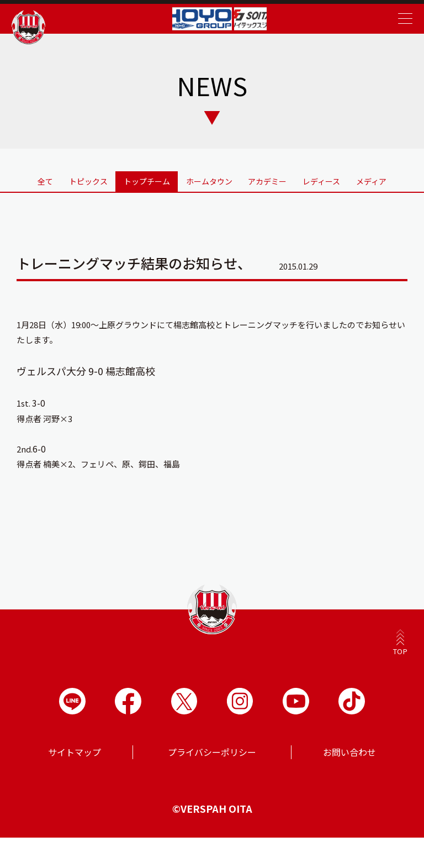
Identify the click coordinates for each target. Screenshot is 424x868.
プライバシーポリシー (212, 782)
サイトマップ (75, 782)
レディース (333, 190)
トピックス (77, 190)
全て (24, 184)
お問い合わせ (349, 782)
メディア (395, 184)
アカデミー (272, 190)
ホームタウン (209, 184)
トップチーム (143, 184)
